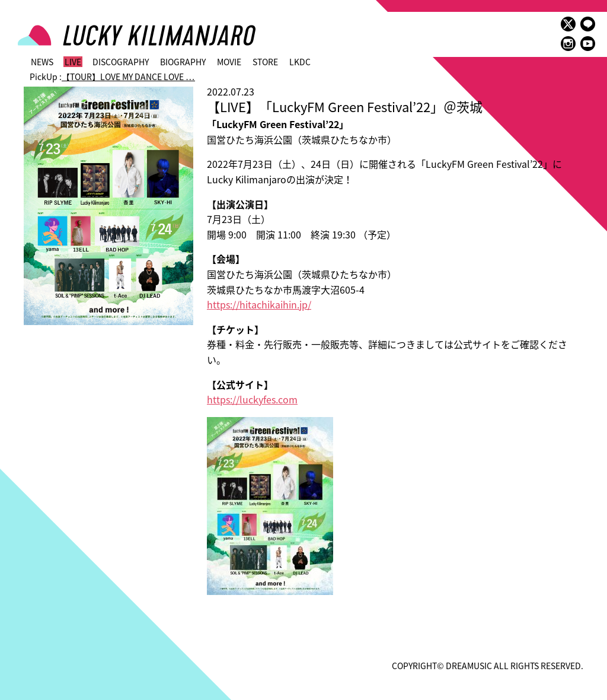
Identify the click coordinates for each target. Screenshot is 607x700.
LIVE (73, 62)
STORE (265, 62)
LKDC (300, 62)
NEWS (42, 62)
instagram (568, 44)
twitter (568, 24)
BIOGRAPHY (183, 62)
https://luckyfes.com (252, 399)
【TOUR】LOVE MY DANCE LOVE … (128, 77)
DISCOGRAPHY (121, 62)
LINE (588, 24)
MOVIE (229, 62)
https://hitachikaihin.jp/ (259, 304)
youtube (588, 44)
